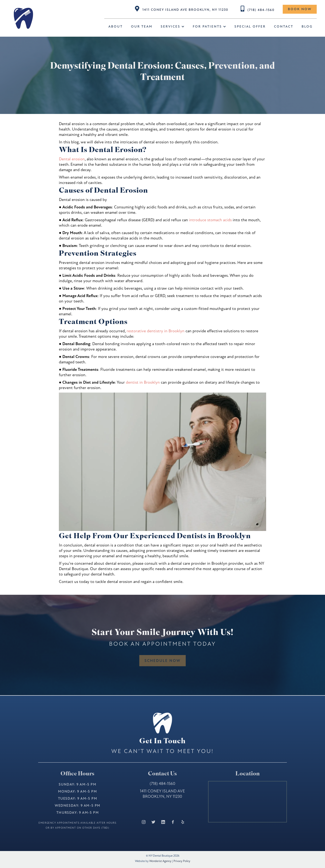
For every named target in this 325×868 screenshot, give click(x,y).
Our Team (142, 27)
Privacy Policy (182, 861)
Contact (284, 27)
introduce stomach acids (210, 220)
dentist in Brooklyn (142, 382)
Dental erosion (72, 159)
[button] (173, 27)
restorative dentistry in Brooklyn (156, 331)
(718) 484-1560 (261, 10)
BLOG (307, 27)
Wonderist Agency (160, 861)
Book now (300, 9)
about (116, 27)
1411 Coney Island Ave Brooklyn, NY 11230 (185, 10)
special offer (250, 27)
